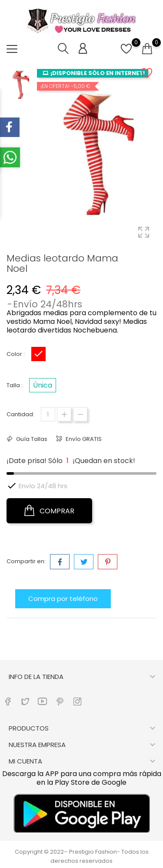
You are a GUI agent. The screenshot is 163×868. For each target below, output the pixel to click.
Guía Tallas (31, 439)
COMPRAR (49, 511)
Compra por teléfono (63, 599)
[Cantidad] (48, 414)
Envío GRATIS (83, 439)
